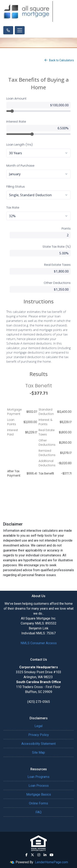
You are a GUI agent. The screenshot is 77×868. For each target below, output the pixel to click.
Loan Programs (38, 777)
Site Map (38, 753)
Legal (38, 726)
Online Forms (38, 803)
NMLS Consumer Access (39, 643)
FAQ (38, 812)
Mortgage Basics (39, 794)
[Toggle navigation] (20, 30)
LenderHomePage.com (51, 862)
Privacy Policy (39, 735)
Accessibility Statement (38, 744)
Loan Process (39, 786)
